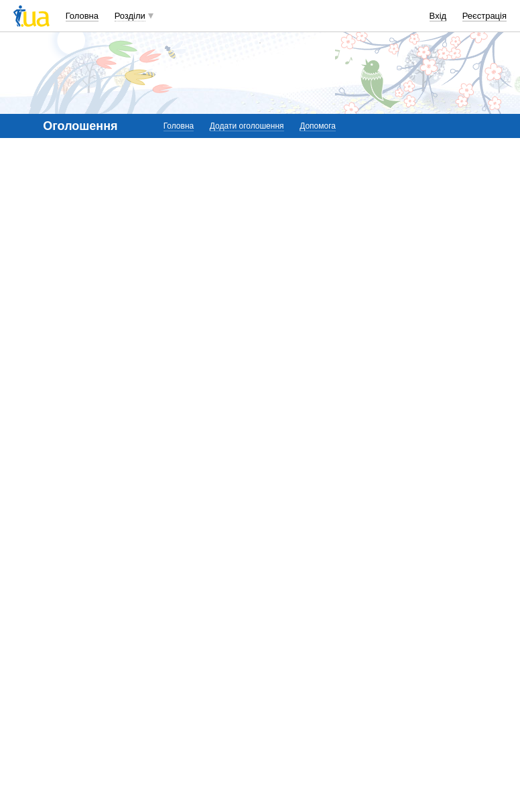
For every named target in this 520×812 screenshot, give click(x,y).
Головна (82, 16)
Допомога (318, 126)
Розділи (130, 16)
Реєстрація (484, 16)
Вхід (438, 16)
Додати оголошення (247, 126)
